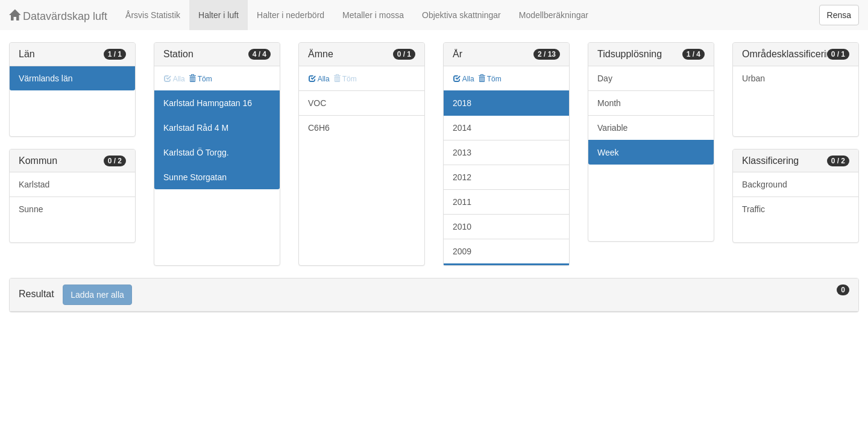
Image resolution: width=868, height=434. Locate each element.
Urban (753, 78)
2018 (462, 103)
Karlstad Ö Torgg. (196, 153)
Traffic (753, 209)
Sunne (31, 209)
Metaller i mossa (373, 15)
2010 (462, 227)
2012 (462, 177)
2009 (462, 251)
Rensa (839, 15)
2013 (462, 153)
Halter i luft (219, 15)
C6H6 (319, 128)
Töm (200, 79)
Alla (319, 79)
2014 (462, 128)
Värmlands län (46, 78)
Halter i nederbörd (291, 15)
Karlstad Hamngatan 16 (208, 103)
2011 (462, 202)
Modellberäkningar (554, 15)
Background (765, 184)
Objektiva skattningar (461, 15)
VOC (317, 103)
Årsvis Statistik (153, 15)
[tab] (434, 295)
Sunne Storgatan (195, 177)
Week (608, 153)
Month (609, 103)
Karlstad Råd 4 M (196, 128)
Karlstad (34, 184)
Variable (612, 128)
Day (605, 78)
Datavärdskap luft (58, 16)
